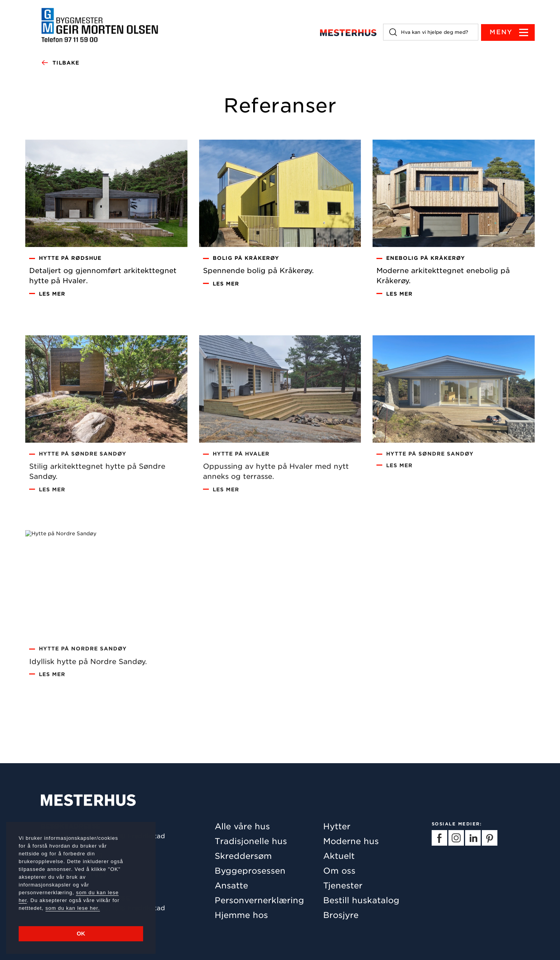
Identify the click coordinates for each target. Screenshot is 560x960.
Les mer (52, 296)
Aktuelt (339, 856)
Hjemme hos (241, 915)
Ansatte (231, 886)
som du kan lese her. (73, 908)
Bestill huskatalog (361, 900)
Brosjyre (341, 915)
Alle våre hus (242, 826)
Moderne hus (351, 841)
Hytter (337, 826)
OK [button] (81, 934)
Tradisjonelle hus (251, 841)
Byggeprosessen (250, 871)
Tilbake (60, 63)
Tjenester (343, 886)
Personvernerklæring (259, 900)
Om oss (339, 871)
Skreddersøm (243, 856)
